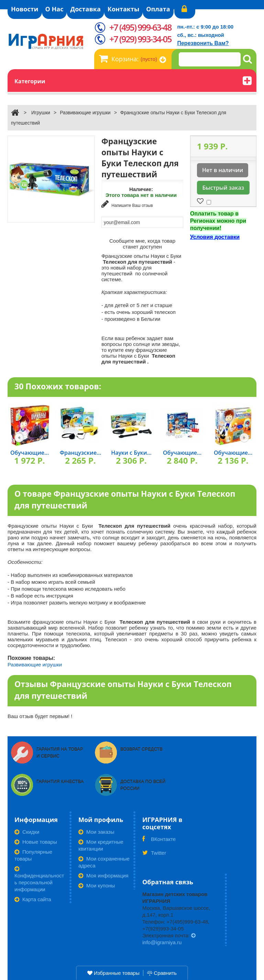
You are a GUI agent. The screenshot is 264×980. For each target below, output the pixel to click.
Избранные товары (113, 973)
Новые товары (36, 842)
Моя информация (103, 876)
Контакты (123, 9)
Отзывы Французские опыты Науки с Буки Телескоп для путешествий (123, 690)
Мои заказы (96, 832)
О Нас (54, 9)
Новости (25, 9)
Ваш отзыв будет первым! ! (40, 716)
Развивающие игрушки (85, 113)
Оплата (158, 9)
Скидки (27, 832)
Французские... (81, 453)
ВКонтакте (159, 841)
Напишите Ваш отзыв (127, 204)
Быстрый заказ (223, 188)
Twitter (154, 855)
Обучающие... (30, 453)
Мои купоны (97, 886)
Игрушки (41, 113)
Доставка (85, 9)
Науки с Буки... (131, 453)
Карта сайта (33, 899)
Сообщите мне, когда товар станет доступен (142, 244)
